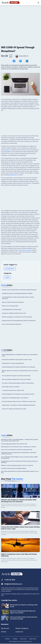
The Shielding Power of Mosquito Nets (12, 310)
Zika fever (6, 150)
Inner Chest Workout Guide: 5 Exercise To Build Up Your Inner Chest (19, 402)
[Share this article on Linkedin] (27, 61)
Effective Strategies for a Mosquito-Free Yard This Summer (17, 317)
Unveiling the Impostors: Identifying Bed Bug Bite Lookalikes (17, 293)
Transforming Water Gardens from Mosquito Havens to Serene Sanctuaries (18, 298)
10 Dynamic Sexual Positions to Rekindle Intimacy (14, 468)
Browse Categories (22, 628)
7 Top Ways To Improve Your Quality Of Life (13, 390)
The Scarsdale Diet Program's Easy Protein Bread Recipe (16, 376)
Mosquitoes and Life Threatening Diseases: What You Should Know (19, 321)
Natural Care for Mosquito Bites (10, 306)
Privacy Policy (33, 639)
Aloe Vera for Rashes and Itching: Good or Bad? (14, 409)
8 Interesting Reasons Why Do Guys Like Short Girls (14, 444)
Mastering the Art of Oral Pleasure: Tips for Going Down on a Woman (19, 447)
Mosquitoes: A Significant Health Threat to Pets (14, 313)
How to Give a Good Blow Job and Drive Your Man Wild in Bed (17, 450)
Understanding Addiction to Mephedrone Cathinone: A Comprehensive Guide (20, 355)
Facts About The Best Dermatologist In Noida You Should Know (18, 383)
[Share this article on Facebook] (14, 61)
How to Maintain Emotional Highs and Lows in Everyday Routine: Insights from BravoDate (19, 458)
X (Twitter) (15, 639)
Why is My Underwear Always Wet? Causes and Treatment (16, 379)
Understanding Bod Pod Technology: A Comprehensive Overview (18, 394)
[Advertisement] (20, 17)
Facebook (7, 639)
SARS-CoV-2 (13, 175)
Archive (4, 632)
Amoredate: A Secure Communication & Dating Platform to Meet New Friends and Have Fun (19, 453)
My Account (5, 628)
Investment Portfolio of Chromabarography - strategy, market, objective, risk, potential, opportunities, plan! (20, 440)
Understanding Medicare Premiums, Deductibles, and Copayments (19, 367)
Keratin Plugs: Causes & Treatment (11, 387)
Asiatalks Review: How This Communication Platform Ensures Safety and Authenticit (19, 462)
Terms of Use (23, 639)
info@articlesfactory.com (12, 584)
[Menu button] (38, 3)
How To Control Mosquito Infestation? (12, 324)
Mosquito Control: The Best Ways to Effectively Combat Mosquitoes (19, 290)
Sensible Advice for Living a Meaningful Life (13, 363)
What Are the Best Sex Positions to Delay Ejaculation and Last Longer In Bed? (20, 371)
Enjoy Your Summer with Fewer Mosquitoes (13, 302)
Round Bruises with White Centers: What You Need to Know (17, 360)
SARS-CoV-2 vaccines (25, 250)
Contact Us (19, 632)
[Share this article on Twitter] (21, 61)
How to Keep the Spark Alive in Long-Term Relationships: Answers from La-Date (20, 472)
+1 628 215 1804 (8, 580)
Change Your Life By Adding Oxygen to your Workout (15, 398)
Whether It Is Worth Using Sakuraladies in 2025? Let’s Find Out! (17, 465)
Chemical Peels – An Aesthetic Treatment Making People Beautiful (19, 405)
